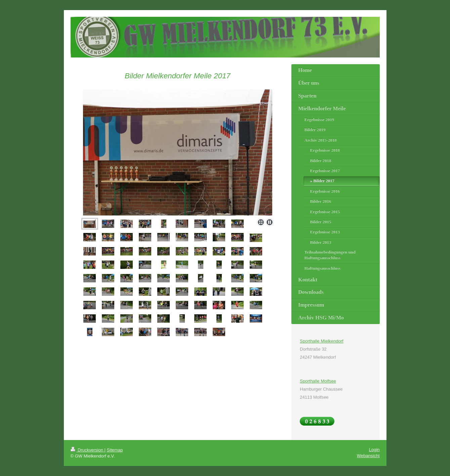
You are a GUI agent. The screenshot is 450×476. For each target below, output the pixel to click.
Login (374, 450)
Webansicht (368, 456)
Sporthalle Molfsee (318, 381)
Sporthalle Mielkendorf (321, 341)
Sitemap (115, 450)
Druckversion (88, 450)
